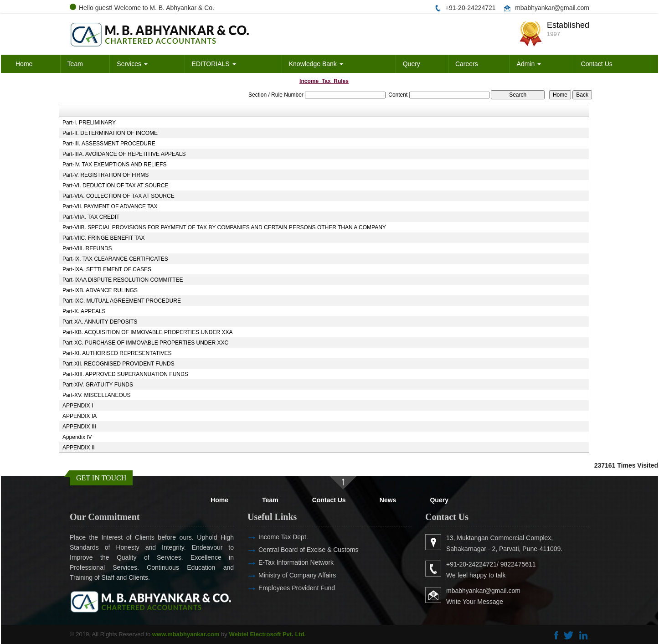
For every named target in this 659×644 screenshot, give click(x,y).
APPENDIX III (79, 427)
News (388, 500)
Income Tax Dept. (270, 537)
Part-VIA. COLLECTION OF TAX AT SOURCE (118, 196)
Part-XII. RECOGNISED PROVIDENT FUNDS (118, 364)
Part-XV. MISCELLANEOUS (97, 395)
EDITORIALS (214, 64)
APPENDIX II (79, 448)
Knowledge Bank (316, 64)
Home (24, 64)
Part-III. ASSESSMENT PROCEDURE (109, 144)
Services (132, 64)
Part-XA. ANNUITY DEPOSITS (100, 322)
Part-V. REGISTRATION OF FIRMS (106, 175)
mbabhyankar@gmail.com (552, 8)
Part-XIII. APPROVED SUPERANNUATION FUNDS (125, 374)
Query (412, 64)
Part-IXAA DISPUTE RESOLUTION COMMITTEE (123, 280)
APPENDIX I (78, 406)
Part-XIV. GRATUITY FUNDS (98, 385)
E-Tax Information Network (283, 562)
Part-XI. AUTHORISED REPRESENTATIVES (117, 353)
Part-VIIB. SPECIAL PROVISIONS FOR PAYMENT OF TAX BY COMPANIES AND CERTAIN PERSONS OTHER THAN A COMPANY (224, 227)
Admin (529, 64)
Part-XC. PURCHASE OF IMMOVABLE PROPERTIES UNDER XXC (145, 343)
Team (75, 64)
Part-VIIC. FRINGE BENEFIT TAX (104, 238)
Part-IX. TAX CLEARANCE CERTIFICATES (115, 259)
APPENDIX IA (80, 416)
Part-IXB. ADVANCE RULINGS (100, 290)
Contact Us (597, 64)
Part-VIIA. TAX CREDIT (91, 217)
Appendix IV (77, 437)
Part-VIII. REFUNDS (87, 248)
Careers (467, 64)
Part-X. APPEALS (84, 311)
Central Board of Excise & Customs (295, 550)
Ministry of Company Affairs (284, 575)
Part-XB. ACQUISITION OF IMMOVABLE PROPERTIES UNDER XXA (148, 332)
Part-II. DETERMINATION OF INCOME (110, 133)
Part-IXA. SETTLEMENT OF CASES (107, 269)
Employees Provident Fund (283, 588)
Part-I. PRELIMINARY (89, 123)
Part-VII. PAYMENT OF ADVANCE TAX (110, 206)
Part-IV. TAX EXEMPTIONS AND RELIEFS (115, 165)
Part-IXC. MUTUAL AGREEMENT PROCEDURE (122, 301)
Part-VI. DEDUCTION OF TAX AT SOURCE (115, 185)
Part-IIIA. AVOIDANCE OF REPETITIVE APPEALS (124, 154)
